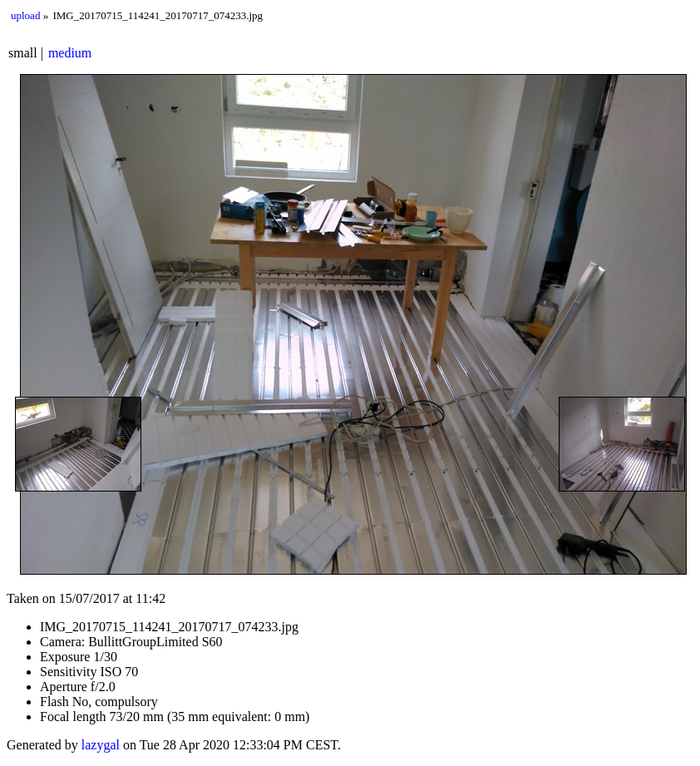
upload (25, 15)
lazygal (101, 745)
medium (70, 53)
